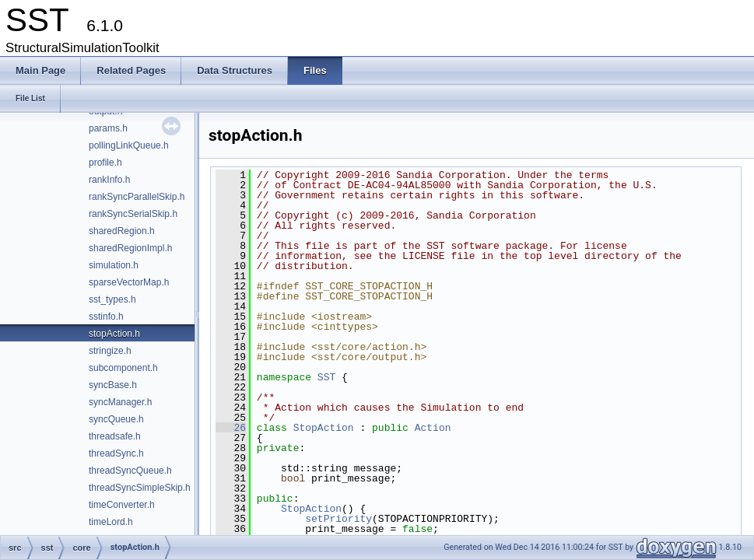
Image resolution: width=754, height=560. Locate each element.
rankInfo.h (109, 180)
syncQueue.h (116, 419)
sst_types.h (112, 299)
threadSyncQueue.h (130, 471)
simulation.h (114, 265)
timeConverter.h (122, 505)
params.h (108, 128)
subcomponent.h (123, 368)
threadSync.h (116, 453)
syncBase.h (113, 385)
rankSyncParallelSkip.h (137, 197)
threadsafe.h (115, 436)
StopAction (324, 428)
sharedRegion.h (122, 231)
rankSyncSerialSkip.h (133, 214)
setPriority (338, 519)
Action (433, 428)
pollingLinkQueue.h (129, 145)
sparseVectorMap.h (129, 282)
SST (326, 377)
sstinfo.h (106, 317)
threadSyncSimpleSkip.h (140, 488)
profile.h (105, 163)
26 (231, 428)
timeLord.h (111, 522)
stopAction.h (114, 334)
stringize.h (110, 351)
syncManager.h (120, 402)
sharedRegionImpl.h (130, 248)
